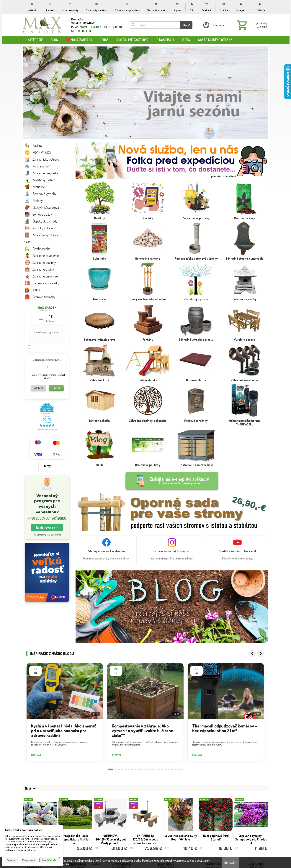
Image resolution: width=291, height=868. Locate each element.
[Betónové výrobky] (244, 290)
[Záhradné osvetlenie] (244, 371)
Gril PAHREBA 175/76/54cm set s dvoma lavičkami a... (145, 839)
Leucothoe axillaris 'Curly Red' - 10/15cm (181, 838)
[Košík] (251, 25)
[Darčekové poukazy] (148, 456)
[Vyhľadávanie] (155, 25)
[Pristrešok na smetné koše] (196, 456)
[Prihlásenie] (213, 25)
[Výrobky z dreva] (244, 330)
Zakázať (12, 860)
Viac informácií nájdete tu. (87, 864)
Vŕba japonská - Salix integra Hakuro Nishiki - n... (75, 839)
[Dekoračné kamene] (148, 249)
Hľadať (186, 25)
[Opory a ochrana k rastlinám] (148, 290)
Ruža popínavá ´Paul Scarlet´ (216, 838)
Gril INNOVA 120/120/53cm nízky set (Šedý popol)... (110, 839)
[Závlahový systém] (196, 290)
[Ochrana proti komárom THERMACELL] (244, 413)
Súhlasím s (47, 376)
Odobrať (38, 388)
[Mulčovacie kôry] (244, 209)
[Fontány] (148, 330)
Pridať (56, 388)
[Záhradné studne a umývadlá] (244, 249)
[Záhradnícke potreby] (196, 209)
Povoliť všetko (50, 860)
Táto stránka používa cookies (23, 830)
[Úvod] (42, 25)
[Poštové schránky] (196, 411)
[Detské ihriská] (148, 371)
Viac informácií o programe (47, 535)
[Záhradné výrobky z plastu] (196, 330)
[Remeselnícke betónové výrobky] (196, 249)
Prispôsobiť (29, 860)
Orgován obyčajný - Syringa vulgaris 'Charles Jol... (251, 839)
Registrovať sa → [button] (47, 527)
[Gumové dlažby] (196, 371)
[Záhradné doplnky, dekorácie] (148, 411)
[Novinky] (148, 209)
